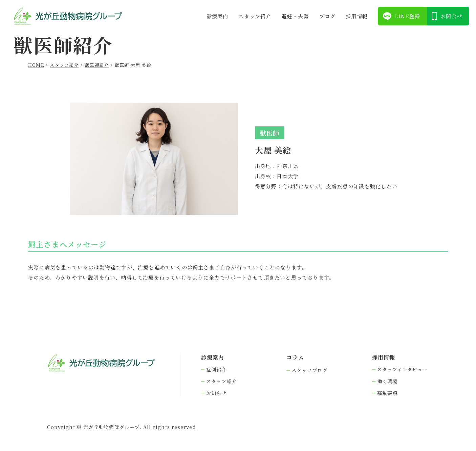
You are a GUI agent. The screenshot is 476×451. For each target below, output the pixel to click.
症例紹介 (217, 370)
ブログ (328, 16)
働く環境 (387, 381)
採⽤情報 (357, 16)
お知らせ (217, 393)
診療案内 (218, 16)
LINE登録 (407, 16)
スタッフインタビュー (403, 370)
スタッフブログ (309, 370)
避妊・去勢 (295, 16)
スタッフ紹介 (255, 16)
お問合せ (451, 16)
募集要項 (387, 393)
